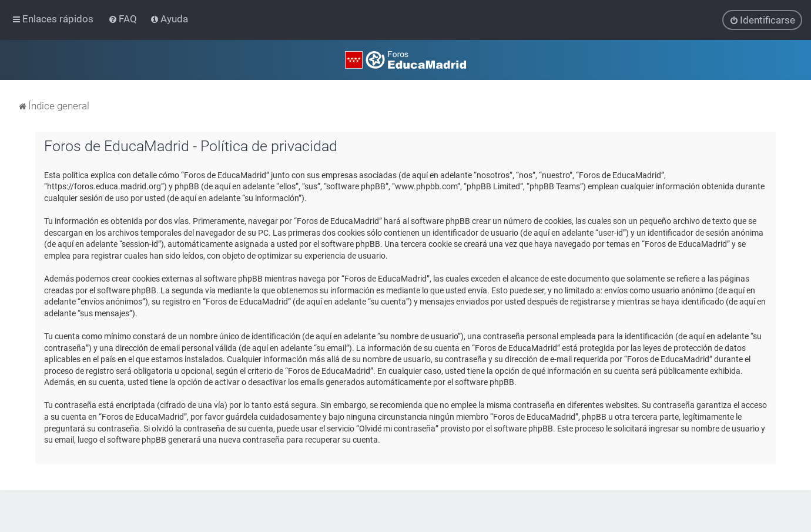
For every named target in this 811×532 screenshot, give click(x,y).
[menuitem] (124, 19)
